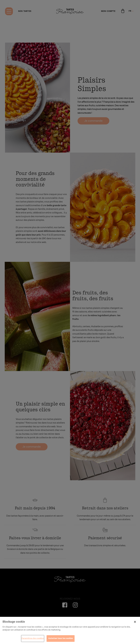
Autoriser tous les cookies (61, 640)
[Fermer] (135, 623)
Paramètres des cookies (33, 640)
